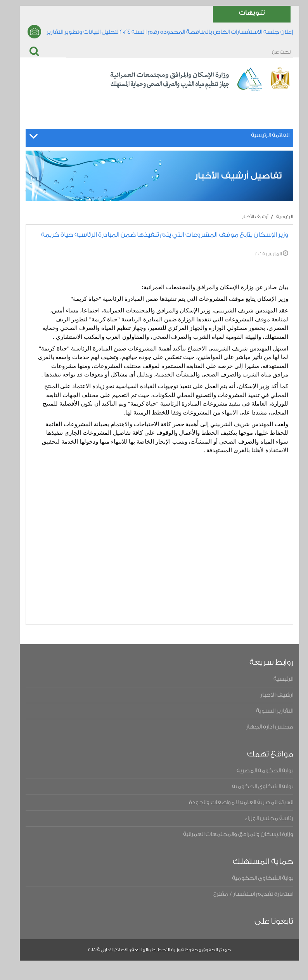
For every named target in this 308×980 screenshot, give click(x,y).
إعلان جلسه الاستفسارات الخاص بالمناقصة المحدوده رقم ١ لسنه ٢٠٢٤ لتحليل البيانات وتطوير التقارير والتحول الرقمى (159, 35)
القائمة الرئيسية (259, 135)
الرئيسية (273, 217)
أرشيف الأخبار (244, 217)
